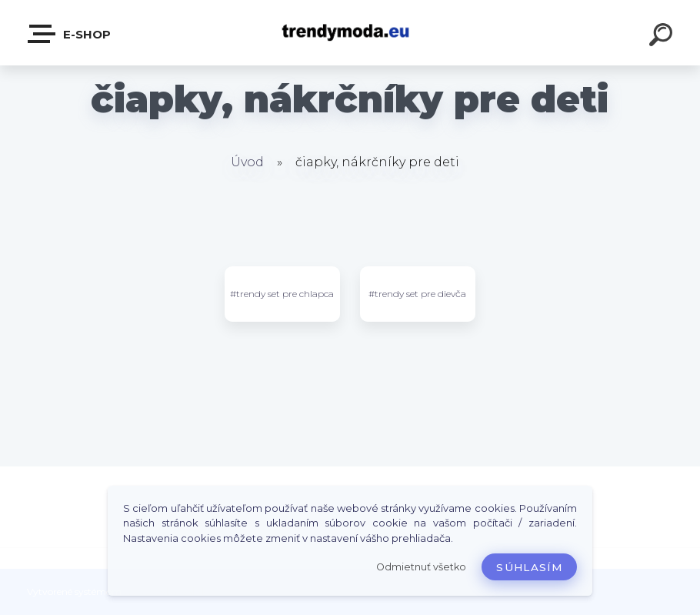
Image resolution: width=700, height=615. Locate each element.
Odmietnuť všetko (421, 567)
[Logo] (350, 33)
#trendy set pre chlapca (282, 294)
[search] (663, 37)
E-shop (70, 34)
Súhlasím (529, 567)
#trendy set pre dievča (417, 294)
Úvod (247, 162)
